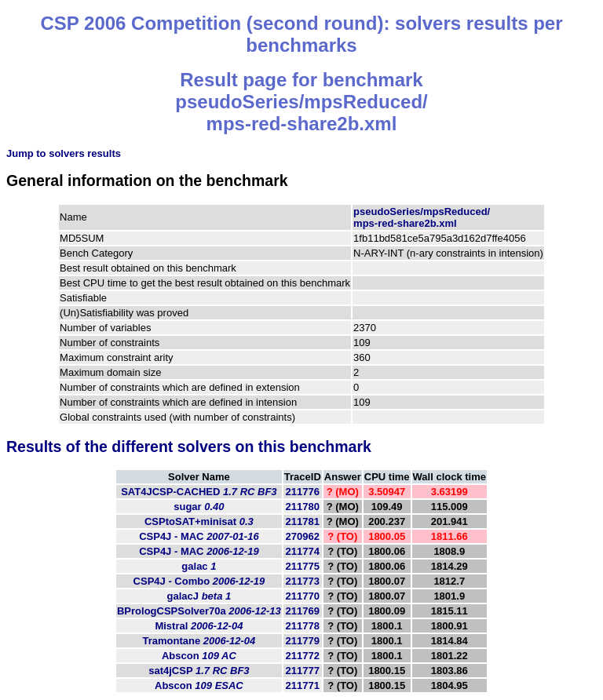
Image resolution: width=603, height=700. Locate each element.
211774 (303, 551)
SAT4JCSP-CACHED (199, 492)
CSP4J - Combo (199, 581)
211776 (303, 492)
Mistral (199, 626)
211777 (303, 671)
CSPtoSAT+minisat (199, 521)
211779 (303, 641)
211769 (303, 611)
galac (199, 566)
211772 (303, 656)
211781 (303, 521)
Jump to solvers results (64, 153)
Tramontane (199, 641)
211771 (303, 685)
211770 (303, 596)
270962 (303, 536)
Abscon (199, 656)
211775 (303, 566)
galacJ (199, 596)
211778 (303, 626)
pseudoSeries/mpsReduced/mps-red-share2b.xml (422, 217)
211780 (303, 507)
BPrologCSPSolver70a (199, 611)
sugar (199, 507)
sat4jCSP (199, 671)
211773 (303, 581)
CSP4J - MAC (199, 536)
